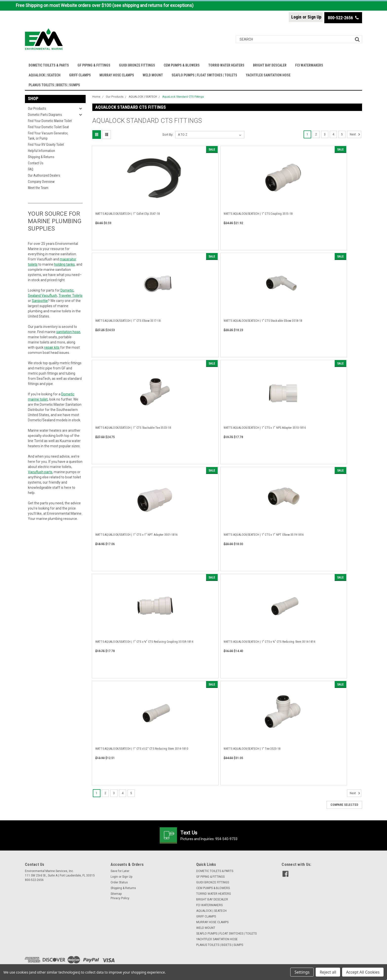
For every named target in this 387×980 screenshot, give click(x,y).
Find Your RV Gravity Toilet (46, 145)
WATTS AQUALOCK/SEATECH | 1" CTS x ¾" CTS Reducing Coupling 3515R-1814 (144, 642)
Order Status (119, 882)
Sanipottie (40, 301)
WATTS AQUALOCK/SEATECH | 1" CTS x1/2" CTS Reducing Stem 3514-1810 (142, 749)
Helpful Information (41, 151)
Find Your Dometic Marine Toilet (50, 121)
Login (296, 17)
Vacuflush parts (40, 472)
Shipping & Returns (41, 157)
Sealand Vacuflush (42, 296)
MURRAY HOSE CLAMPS (117, 75)
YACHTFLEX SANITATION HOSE (268, 75)
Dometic (67, 290)
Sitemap (116, 894)
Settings (302, 972)
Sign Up (314, 17)
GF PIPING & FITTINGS (94, 65)
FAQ (31, 169)
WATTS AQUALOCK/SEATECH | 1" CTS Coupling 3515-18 (258, 214)
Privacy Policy (120, 898)
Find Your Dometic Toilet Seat (48, 127)
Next (356, 134)
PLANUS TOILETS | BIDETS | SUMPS (54, 85)
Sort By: (168, 135)
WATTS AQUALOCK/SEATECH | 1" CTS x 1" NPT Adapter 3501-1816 (136, 535)
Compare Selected (344, 805)
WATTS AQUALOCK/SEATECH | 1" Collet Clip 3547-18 (128, 214)
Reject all (328, 972)
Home (96, 97)
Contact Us (36, 163)
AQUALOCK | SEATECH (45, 75)
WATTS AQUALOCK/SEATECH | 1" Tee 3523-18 (252, 749)
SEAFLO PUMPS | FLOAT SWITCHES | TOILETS (204, 75)
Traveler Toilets (70, 296)
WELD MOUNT (153, 75)
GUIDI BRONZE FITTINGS (137, 65)
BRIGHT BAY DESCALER (270, 65)
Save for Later (120, 871)
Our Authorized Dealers (44, 175)
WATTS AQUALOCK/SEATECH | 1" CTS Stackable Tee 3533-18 (133, 428)
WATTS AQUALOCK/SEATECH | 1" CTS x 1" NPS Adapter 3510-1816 (265, 428)
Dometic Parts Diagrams (45, 115)
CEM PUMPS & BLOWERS (182, 65)
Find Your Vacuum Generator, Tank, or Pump (48, 136)
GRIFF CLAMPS (80, 75)
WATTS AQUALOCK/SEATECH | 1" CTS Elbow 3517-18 (128, 321)
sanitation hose (68, 332)
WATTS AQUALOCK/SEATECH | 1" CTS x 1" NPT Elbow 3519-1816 (264, 535)
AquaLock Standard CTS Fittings (183, 97)
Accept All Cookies (363, 972)
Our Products (37, 108)
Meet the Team (38, 188)
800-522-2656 (343, 18)
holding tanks (64, 264)
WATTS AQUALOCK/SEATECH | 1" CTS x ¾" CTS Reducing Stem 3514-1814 (269, 642)
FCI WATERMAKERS (309, 65)
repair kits (52, 347)
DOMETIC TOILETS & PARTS (49, 65)
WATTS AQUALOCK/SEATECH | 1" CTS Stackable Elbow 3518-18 (263, 321)
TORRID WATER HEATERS (226, 65)
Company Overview (41, 182)
